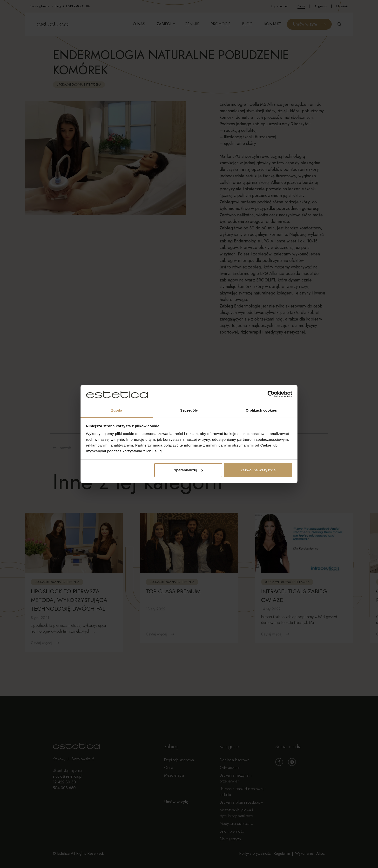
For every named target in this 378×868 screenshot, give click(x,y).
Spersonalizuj (189, 470)
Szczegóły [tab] (189, 410)
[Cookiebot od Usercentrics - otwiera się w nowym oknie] (271, 394)
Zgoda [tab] (117, 410)
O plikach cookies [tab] (261, 410)
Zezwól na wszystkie (258, 470)
